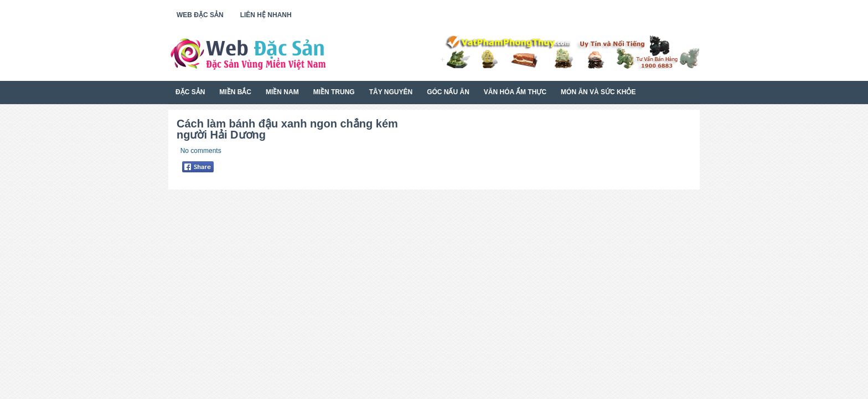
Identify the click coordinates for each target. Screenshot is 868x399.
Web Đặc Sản (200, 15)
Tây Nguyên (391, 92)
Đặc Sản (190, 92)
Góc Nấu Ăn (448, 92)
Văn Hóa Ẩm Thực (515, 92)
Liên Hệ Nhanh (266, 15)
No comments (201, 151)
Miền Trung (334, 92)
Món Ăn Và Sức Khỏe (598, 92)
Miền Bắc (235, 92)
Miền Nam (282, 92)
